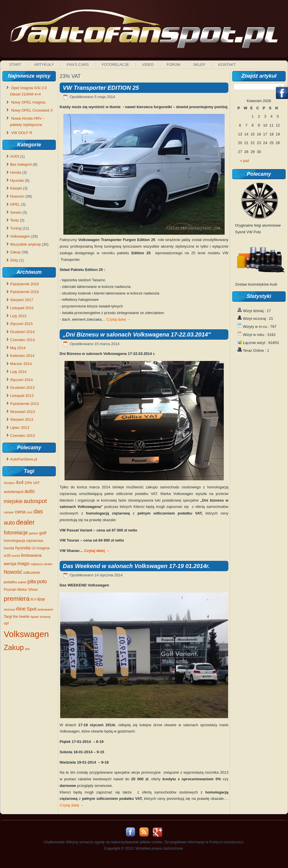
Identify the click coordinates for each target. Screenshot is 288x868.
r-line (40, 599)
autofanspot (14, 492)
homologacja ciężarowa (23, 541)
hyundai (23, 548)
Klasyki (16, 188)
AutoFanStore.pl (24, 459)
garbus (34, 533)
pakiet (22, 582)
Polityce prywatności (226, 842)
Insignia (43, 548)
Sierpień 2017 (22, 300)
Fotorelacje (115, 65)
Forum (173, 65)
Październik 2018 (24, 292)
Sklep (199, 65)
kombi (16, 556)
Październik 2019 (24, 284)
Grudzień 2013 (22, 388)
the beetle (21, 616)
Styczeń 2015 (21, 324)
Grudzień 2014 (22, 332)
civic (30, 512)
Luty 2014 (18, 372)
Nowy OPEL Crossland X (32, 110)
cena (20, 512)
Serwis (16, 212)
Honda (16, 172)
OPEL (15, 204)
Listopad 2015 (22, 308)
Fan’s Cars (78, 65)
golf (43, 533)
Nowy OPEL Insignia (28, 102)
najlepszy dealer (42, 564)
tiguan (35, 617)
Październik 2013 (24, 404)
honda (9, 548)
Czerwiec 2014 (22, 340)
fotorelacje (16, 533)
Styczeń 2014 (21, 380)
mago (23, 564)
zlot (27, 649)
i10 (33, 548)
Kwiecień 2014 (22, 356)
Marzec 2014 (21, 364)
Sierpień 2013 (22, 419)
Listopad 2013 (22, 396)
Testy (14, 220)
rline (21, 609)
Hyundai (17, 180)
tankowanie (45, 609)
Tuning (16, 228)
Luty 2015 (18, 316)
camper (9, 512)
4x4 (20, 482)
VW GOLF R (22, 133)
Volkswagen (20, 236)
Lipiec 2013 (20, 428)
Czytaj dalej (119, 319)
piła (32, 581)
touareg (45, 617)
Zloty (14, 260)
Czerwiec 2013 (22, 436)
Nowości (17, 196)
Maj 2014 (18, 348)
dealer (25, 522)
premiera (17, 599)
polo (42, 582)
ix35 (7, 556)
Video (148, 65)
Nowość (13, 572)
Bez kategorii (21, 164)
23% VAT (32, 483)
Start (15, 65)
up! (6, 623)
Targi (8, 616)
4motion (9, 483)
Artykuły (44, 65)
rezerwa (9, 609)
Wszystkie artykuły (25, 244)
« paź (245, 161)
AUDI (15, 156)
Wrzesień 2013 (22, 412)
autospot (35, 501)
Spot (31, 609)
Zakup (15, 252)
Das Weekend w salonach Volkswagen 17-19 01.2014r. (136, 566)
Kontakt (227, 65)
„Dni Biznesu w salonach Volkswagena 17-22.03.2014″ (137, 334)
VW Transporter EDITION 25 (101, 88)
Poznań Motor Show (21, 589)
